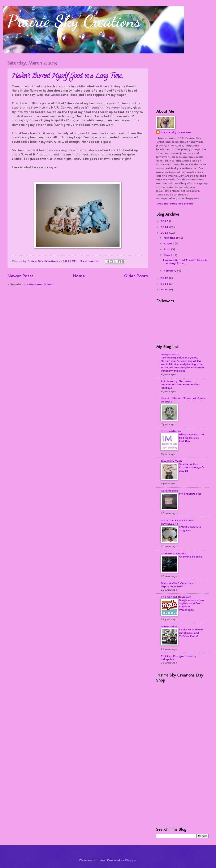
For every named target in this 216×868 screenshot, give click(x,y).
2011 (165, 284)
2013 (165, 233)
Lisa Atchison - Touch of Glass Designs (183, 400)
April (167, 249)
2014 (165, 227)
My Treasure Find (190, 494)
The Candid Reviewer (176, 597)
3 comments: (90, 261)
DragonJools (170, 354)
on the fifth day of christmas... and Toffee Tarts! (191, 633)
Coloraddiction (172, 431)
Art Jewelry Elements (176, 381)
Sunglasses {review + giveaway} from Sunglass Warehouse (192, 605)
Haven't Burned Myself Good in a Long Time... (67, 77)
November (171, 238)
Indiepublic (168, 659)
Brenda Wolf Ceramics (177, 583)
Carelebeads (169, 490)
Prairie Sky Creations (74, 21)
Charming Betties (173, 553)
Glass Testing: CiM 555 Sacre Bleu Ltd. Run (191, 438)
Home (79, 276)
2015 (165, 221)
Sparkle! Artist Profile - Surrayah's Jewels (192, 467)
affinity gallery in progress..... (190, 528)
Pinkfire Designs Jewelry (178, 656)
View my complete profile (175, 203)
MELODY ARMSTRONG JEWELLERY (178, 522)
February (170, 270)
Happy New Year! (172, 586)
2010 (165, 289)
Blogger (131, 860)
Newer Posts (20, 276)
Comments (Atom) (40, 284)
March (169, 255)
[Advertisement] (177, 81)
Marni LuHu (169, 626)
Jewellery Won (171, 461)
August (169, 243)
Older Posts (136, 276)
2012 (165, 278)
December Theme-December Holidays (180, 386)
